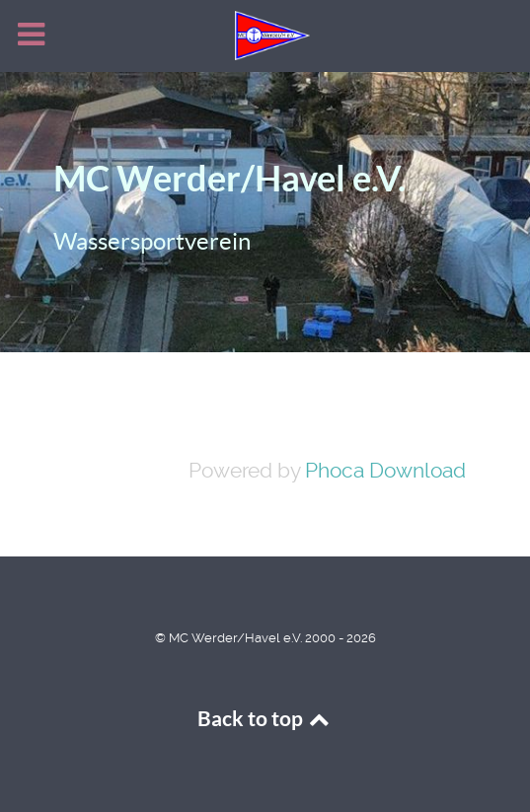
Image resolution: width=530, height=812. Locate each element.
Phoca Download (385, 471)
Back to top (265, 719)
